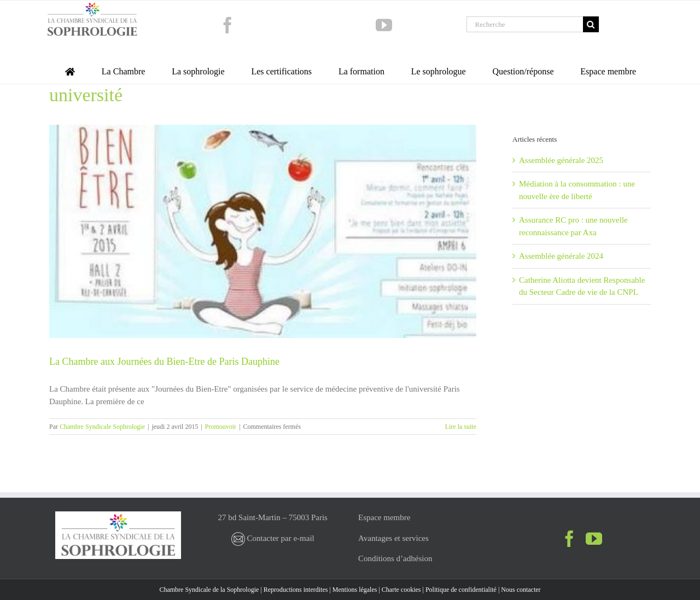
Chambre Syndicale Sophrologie (102, 427)
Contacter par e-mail (273, 538)
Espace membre (384, 517)
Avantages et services (393, 538)
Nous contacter (521, 590)
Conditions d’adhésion (395, 558)
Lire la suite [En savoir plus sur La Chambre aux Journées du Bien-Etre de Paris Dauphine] (461, 427)
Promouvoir (221, 427)
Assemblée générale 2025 (561, 160)
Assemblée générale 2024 (561, 256)
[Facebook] (569, 539)
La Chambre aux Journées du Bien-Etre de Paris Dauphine (164, 362)
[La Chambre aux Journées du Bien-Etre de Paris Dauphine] (263, 232)
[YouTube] (594, 539)
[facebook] (227, 25)
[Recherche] (525, 24)
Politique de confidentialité (461, 590)
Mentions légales (355, 590)
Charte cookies (401, 590)
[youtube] (384, 25)
